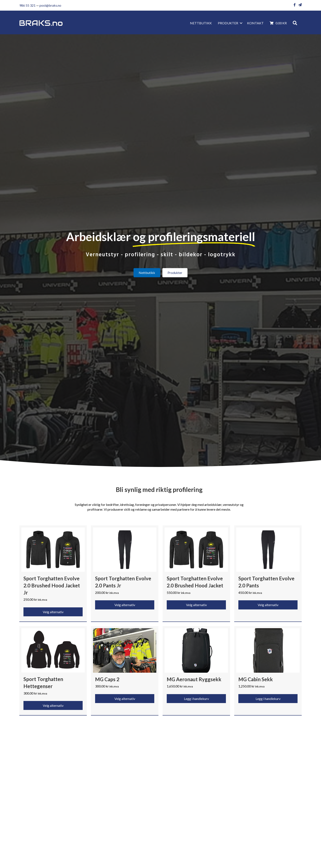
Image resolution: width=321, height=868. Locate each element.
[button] (241, 23)
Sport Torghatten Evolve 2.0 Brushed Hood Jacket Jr (52, 585)
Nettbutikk (201, 23)
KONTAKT (255, 23)
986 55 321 (27, 5)
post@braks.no (50, 5)
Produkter (228, 23)
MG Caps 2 (107, 679)
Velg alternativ (53, 612)
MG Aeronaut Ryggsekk (194, 679)
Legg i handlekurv (196, 699)
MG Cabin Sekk (256, 679)
